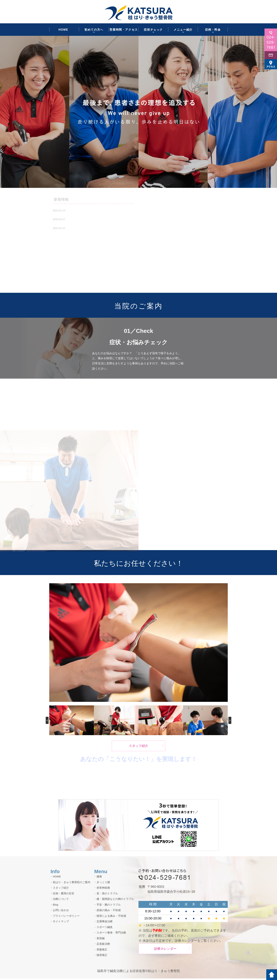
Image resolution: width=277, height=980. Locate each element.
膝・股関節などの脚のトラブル (115, 901)
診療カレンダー (165, 950)
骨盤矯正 (102, 951)
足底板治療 (103, 946)
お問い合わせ (61, 912)
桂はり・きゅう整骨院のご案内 (72, 884)
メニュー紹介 (183, 30)
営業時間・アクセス (124, 30)
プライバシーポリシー (66, 917)
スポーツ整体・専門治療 (111, 934)
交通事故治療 (105, 923)
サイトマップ (61, 923)
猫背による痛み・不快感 (111, 917)
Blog (56, 906)
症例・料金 (213, 30)
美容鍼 (101, 940)
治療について (61, 901)
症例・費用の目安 (64, 895)
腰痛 (99, 878)
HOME (63, 30)
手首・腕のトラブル (109, 906)
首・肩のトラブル (107, 895)
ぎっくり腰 (103, 884)
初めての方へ (94, 30)
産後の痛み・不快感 (109, 912)
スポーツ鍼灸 (105, 929)
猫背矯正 (102, 957)
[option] (138, 112)
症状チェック (153, 30)
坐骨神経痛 (103, 889)
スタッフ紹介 (138, 747)
